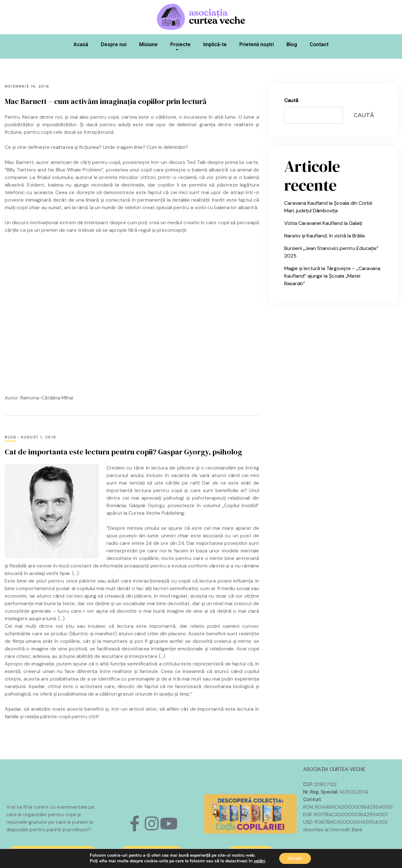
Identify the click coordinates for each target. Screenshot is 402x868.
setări (259, 861)
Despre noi (114, 44)
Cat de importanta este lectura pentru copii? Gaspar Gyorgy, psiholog (123, 452)
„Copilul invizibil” (241, 505)
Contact (319, 44)
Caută (291, 100)
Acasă (81, 44)
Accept (295, 858)
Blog (292, 44)
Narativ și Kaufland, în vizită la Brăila (324, 236)
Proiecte (180, 48)
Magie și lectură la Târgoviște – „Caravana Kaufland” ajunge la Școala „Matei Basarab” (332, 276)
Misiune (148, 44)
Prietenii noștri (257, 44)
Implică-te (215, 44)
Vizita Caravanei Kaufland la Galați (323, 223)
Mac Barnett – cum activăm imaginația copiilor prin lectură (106, 101)
